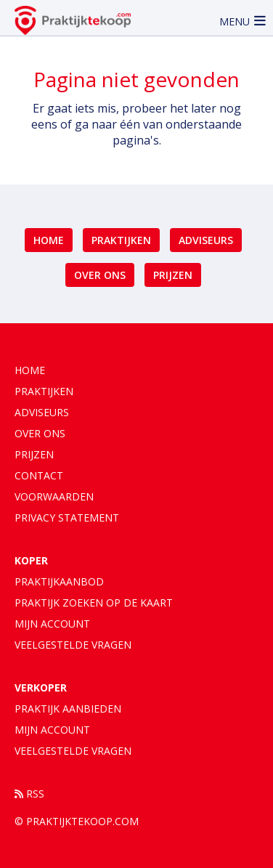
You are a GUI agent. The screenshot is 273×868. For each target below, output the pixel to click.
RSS (29, 794)
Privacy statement (67, 518)
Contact (39, 475)
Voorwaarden (54, 496)
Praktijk (68, 709)
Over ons (100, 275)
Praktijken (121, 240)
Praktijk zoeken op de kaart (94, 603)
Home (49, 240)
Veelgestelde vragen (73, 645)
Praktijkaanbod (59, 581)
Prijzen (173, 275)
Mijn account (52, 624)
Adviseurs (206, 240)
